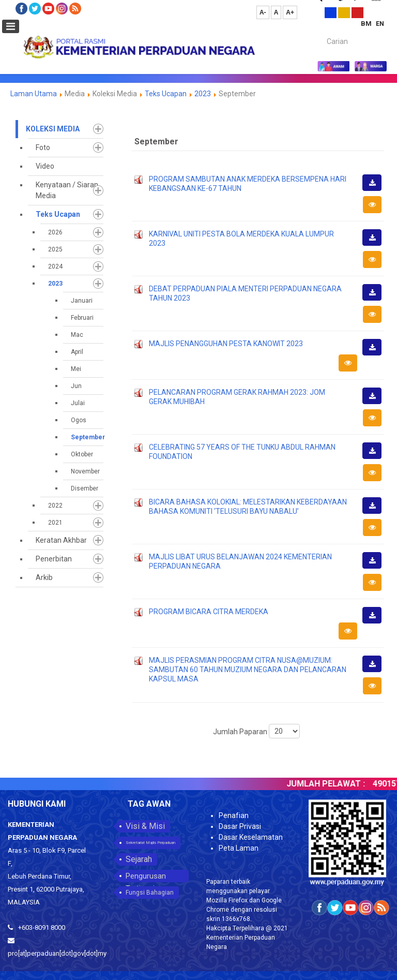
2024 (55, 266)
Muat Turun (375, 190)
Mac (77, 335)
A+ (290, 12)
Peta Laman (239, 848)
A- (263, 12)
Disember (85, 488)
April (77, 352)
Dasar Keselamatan (251, 837)
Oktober (82, 454)
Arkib (44, 577)
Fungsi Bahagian (150, 893)
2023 (203, 94)
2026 (55, 232)
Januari (82, 301)
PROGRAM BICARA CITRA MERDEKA (209, 612)
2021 (55, 523)
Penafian (234, 815)
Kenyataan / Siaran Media (67, 190)
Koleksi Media (53, 129)
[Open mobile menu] (11, 26)
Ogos (79, 420)
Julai (78, 403)
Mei (76, 369)
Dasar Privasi (240, 826)
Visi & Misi (145, 826)
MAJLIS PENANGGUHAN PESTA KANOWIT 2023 (226, 344)
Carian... (322, 32)
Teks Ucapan (166, 94)
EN (380, 24)
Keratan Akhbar (61, 540)
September (87, 437)
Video (45, 166)
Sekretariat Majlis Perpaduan (150, 843)
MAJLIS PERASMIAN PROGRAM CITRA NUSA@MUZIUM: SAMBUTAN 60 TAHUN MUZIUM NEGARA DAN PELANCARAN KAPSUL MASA (248, 670)
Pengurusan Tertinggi (146, 877)
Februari (82, 318)
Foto (43, 147)
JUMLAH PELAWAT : (334, 784)
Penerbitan (54, 559)
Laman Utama (34, 94)
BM (367, 24)
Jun (76, 386)
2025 (55, 249)
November (85, 471)
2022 (55, 506)
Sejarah (139, 859)
